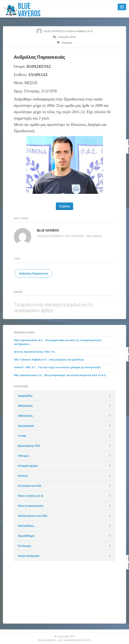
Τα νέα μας (25, 546)
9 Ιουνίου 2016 (64, 37)
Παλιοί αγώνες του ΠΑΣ (33, 516)
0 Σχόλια (65, 43)
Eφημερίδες (25, 396)
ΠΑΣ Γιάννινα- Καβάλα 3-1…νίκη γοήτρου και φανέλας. (49, 360)
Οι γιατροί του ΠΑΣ (30, 486)
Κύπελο (23, 476)
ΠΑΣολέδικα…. (27, 526)
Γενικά (22, 436)
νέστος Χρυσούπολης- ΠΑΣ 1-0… (35, 352)
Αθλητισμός (25, 406)
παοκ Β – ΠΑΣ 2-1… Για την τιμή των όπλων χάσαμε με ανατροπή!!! (57, 367)
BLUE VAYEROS (54, 31)
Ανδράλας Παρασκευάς (40, 57)
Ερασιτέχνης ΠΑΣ (29, 446)
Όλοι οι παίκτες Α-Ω (80, 31)
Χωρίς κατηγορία (29, 556)
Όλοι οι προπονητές (31, 506)
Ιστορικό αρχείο (28, 466)
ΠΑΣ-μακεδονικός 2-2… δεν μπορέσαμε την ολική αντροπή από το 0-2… (61, 375)
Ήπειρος (23, 456)
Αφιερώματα (26, 426)
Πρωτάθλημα (26, 536)
